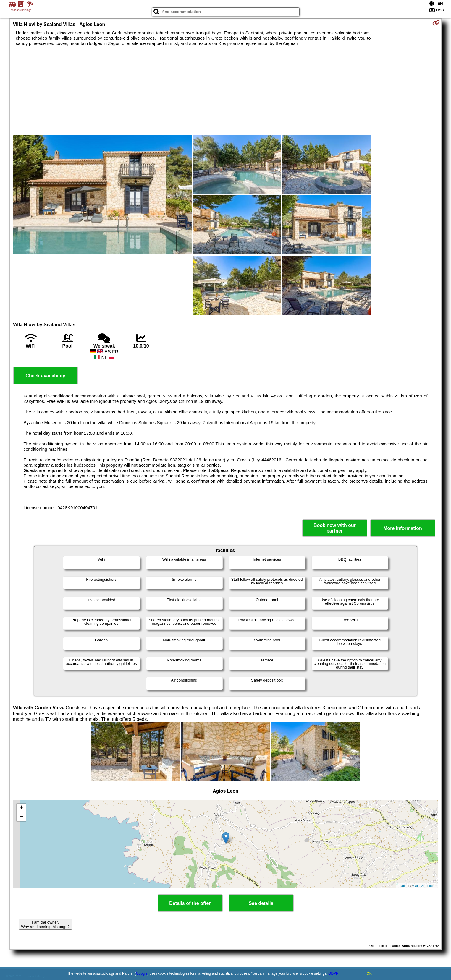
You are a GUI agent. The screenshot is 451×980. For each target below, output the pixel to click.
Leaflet (403, 886)
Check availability (45, 376)
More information (403, 528)
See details (261, 903)
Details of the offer (190, 903)
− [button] (21, 817)
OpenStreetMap (425, 886)
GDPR (333, 973)
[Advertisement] (226, 90)
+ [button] (21, 808)
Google (142, 973)
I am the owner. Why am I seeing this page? (45, 924)
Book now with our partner (335, 528)
